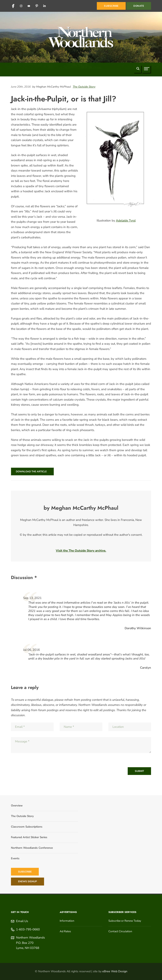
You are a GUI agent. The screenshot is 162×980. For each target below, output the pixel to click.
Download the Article (31, 472)
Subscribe (25, 872)
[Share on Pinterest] (150, 91)
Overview (17, 806)
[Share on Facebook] (146, 91)
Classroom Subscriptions (27, 827)
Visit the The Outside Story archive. (81, 551)
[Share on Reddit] (148, 91)
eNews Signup (28, 881)
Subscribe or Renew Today (125, 921)
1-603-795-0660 (28, 929)
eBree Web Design (115, 971)
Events (15, 858)
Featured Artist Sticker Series (29, 837)
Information (67, 921)
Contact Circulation (120, 931)
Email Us (22, 921)
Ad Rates (65, 931)
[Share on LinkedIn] (144, 91)
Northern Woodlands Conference (32, 848)
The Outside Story (84, 87)
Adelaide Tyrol (126, 221)
